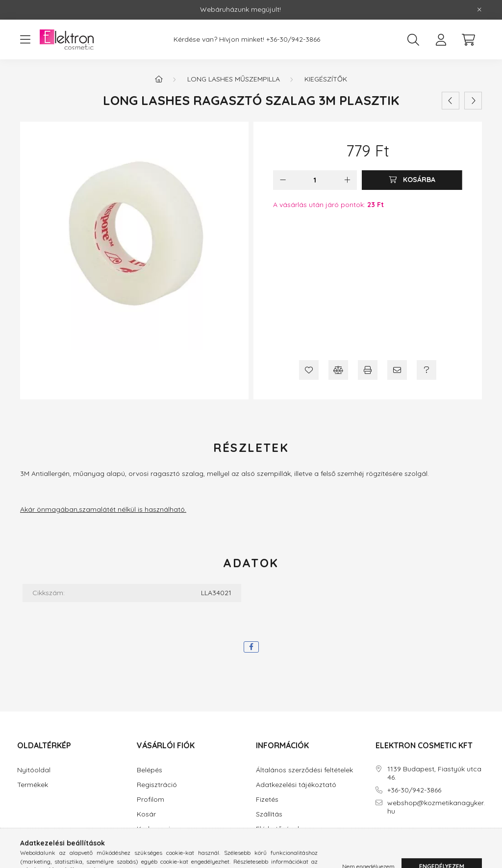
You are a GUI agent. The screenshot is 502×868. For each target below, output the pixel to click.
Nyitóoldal (34, 770)
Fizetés (267, 800)
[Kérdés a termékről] (427, 370)
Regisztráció (157, 785)
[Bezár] (479, 10)
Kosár (146, 814)
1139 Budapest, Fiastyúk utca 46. (434, 773)
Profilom (151, 800)
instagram (397, 839)
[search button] (413, 40)
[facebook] (251, 647)
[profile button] (441, 40)
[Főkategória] (159, 79)
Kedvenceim (157, 829)
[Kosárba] (412, 180)
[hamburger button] (25, 40)
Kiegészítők (326, 79)
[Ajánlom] (397, 370)
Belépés (150, 770)
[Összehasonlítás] (338, 370)
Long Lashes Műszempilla (234, 79)
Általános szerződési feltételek (304, 770)
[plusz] (347, 180)
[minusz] (283, 180)
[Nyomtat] (368, 370)
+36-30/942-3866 (293, 39)
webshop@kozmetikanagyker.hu (436, 807)
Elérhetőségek (278, 829)
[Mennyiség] (315, 180)
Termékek (33, 785)
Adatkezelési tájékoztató (296, 785)
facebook (377, 839)
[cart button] (468, 40)
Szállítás (269, 814)
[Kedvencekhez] (309, 370)
